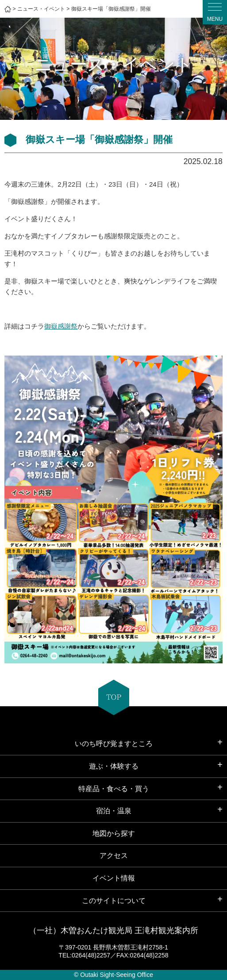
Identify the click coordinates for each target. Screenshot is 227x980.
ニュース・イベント (41, 9)
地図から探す (114, 833)
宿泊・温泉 (114, 811)
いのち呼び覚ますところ (114, 744)
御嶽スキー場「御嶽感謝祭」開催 (111, 9)
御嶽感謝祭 (61, 326)
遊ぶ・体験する (114, 766)
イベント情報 (114, 878)
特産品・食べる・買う (114, 789)
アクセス (114, 856)
